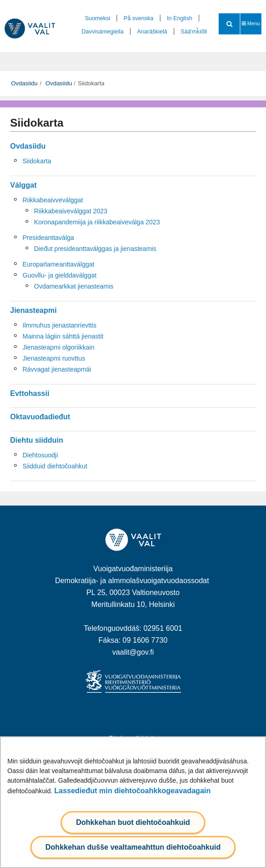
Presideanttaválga (48, 238)
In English (179, 18)
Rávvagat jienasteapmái (57, 369)
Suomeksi (98, 18)
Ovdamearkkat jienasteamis (74, 286)
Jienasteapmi (33, 310)
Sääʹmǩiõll (194, 32)
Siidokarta (37, 161)
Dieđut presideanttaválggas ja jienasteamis (95, 249)
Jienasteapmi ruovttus (54, 358)
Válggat (23, 185)
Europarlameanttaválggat (58, 264)
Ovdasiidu (24, 83)
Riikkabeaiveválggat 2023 (71, 211)
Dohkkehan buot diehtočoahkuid (133, 822)
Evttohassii (30, 393)
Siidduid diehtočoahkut (55, 466)
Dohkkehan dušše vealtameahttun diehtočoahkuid (133, 847)
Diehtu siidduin (37, 440)
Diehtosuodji (40, 455)
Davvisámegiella (102, 32)
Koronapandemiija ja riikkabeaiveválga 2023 (97, 222)
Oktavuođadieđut (40, 417)
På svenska (139, 18)
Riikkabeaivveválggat (53, 200)
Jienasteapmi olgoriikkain (58, 347)
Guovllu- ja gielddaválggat (59, 275)
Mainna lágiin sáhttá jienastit (63, 336)
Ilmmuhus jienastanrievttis (59, 325)
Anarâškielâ (152, 32)
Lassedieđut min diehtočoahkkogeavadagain (133, 791)
